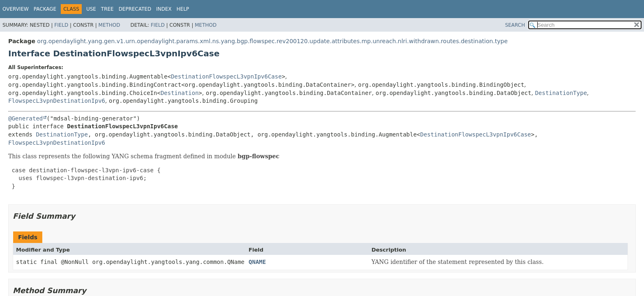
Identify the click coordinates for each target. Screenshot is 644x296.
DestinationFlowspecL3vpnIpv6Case (226, 76)
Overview (16, 9)
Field (61, 25)
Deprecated (135, 9)
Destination (180, 93)
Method (109, 25)
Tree (107, 9)
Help (183, 9)
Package (45, 9)
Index (164, 9)
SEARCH (515, 25)
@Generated (25, 118)
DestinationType (561, 93)
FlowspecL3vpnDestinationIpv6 (57, 101)
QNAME (257, 262)
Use (91, 9)
